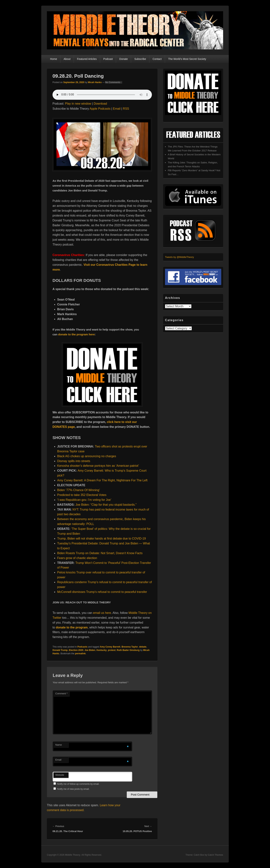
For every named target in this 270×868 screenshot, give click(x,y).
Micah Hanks (95, 82)
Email (117, 109)
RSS (126, 109)
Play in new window (78, 104)
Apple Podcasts (100, 109)
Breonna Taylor (130, 647)
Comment (61, 693)
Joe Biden (90, 650)
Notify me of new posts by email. (73, 789)
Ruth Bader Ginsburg (128, 650)
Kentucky (102, 650)
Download (100, 104)
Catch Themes (215, 855)
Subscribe (140, 59)
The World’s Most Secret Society (187, 59)
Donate (123, 59)
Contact (157, 59)
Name (59, 745)
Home (54, 59)
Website (60, 775)
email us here (102, 613)
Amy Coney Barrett (110, 647)
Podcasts (82, 647)
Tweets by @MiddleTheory (179, 257)
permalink (80, 654)
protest (112, 650)
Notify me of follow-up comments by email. (78, 784)
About (67, 59)
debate (143, 647)
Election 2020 (76, 650)
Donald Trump (60, 650)
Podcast (108, 59)
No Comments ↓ (114, 82)
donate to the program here (76, 334)
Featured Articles (87, 59)
